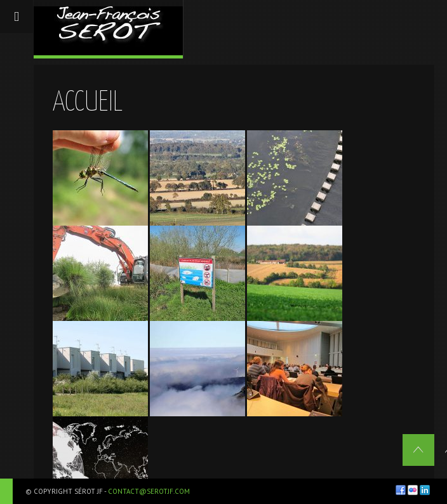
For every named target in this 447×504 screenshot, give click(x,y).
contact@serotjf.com (149, 491)
